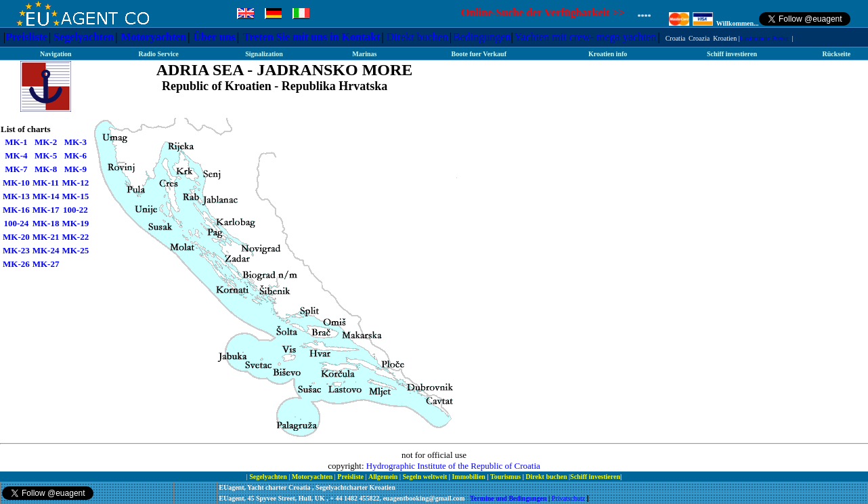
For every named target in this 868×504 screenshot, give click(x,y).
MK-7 (16, 169)
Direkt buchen (417, 37)
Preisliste (26, 37)
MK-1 (16, 142)
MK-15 (75, 196)
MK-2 (46, 142)
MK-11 (46, 183)
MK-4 (16, 155)
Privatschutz (568, 498)
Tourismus (505, 477)
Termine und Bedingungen (509, 498)
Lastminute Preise (764, 38)
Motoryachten (153, 37)
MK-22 (75, 237)
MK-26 (16, 264)
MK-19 (75, 223)
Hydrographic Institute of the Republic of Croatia (453, 466)
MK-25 (75, 250)
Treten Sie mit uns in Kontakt (312, 37)
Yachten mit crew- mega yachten (586, 37)
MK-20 (16, 237)
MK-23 (16, 250)
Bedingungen (482, 37)
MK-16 (16, 210)
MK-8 (46, 169)
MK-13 (16, 196)
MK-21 (46, 237)
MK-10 (16, 183)
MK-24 (46, 250)
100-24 (16, 223)
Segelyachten (84, 37)
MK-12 (75, 183)
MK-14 (46, 196)
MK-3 (75, 142)
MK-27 (46, 264)
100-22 (75, 210)
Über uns (214, 37)
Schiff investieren (595, 477)
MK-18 (46, 223)
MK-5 (46, 155)
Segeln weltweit (425, 477)
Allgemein (384, 477)
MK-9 (75, 169)
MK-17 (46, 210)
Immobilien (469, 477)
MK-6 (75, 155)
